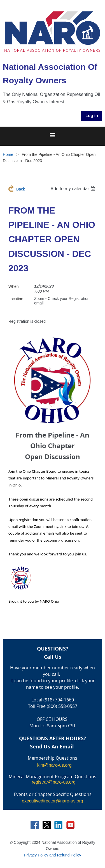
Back (21, 189)
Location (16, 299)
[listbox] (73, 189)
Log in (92, 115)
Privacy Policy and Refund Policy (53, 855)
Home (8, 154)
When (14, 286)
